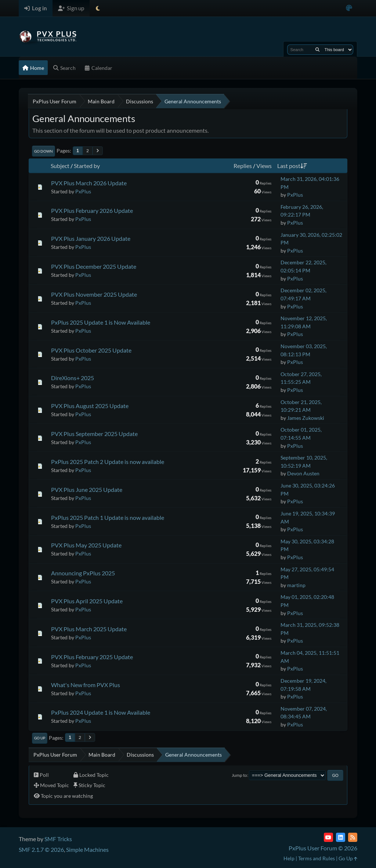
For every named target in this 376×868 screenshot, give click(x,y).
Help (289, 858)
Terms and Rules (317, 858)
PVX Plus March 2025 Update (89, 629)
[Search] (317, 50)
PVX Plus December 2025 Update (94, 266)
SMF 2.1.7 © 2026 (41, 849)
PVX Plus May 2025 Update (86, 545)
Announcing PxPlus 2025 (83, 573)
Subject (60, 166)
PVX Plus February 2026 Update (92, 210)
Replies (243, 166)
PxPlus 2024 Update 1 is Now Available (101, 712)
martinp (296, 585)
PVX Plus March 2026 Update (89, 183)
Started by (87, 166)
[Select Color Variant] (349, 8)
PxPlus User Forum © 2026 (323, 848)
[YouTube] (328, 837)
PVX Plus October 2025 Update (91, 350)
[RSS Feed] (353, 837)
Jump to (239, 775)
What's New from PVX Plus (86, 685)
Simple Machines (87, 849)
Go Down (44, 151)
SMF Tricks (58, 839)
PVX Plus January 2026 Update (91, 238)
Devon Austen (303, 473)
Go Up (40, 738)
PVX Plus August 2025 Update (90, 406)
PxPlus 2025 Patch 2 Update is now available (108, 462)
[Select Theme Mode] (98, 8)
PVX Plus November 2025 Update (94, 294)
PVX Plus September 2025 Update (94, 434)
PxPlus (83, 191)
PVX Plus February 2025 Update (92, 657)
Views (264, 166)
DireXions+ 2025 (73, 378)
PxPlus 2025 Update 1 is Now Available (101, 322)
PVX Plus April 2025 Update (87, 601)
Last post (292, 166)
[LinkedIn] (341, 837)
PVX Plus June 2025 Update (87, 490)
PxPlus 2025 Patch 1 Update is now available (108, 517)
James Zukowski (306, 418)
